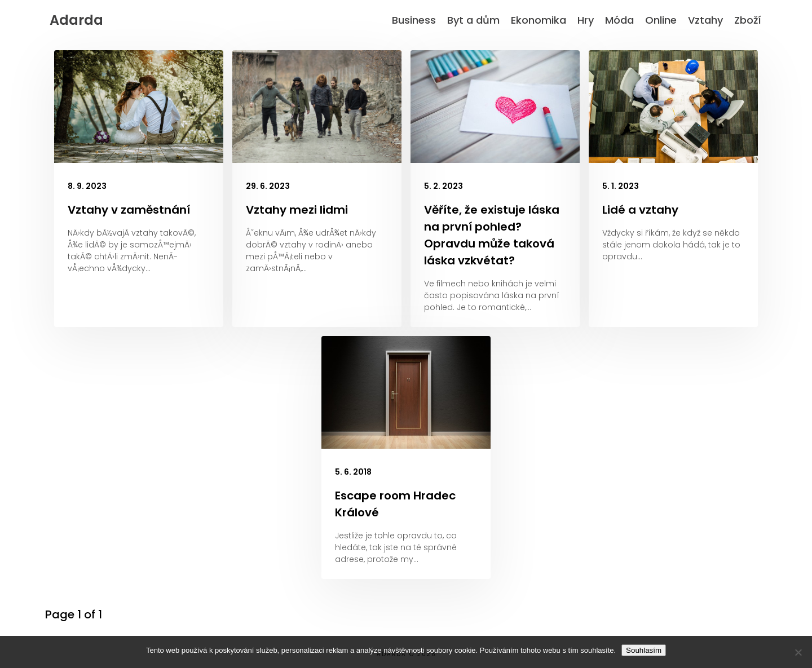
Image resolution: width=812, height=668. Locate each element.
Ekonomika (539, 20)
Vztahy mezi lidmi (297, 210)
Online (661, 20)
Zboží (748, 20)
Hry (586, 20)
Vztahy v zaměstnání (129, 210)
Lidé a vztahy (640, 210)
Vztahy (705, 20)
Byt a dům (473, 20)
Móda (619, 20)
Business (414, 20)
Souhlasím (644, 650)
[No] (798, 652)
